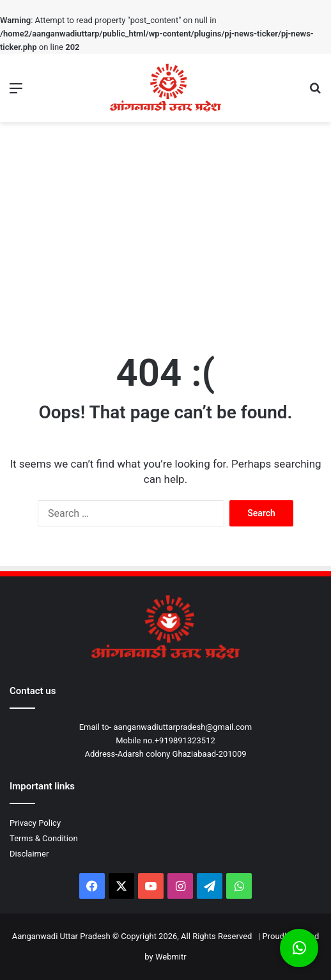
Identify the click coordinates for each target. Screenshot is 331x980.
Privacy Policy (35, 823)
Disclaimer (29, 854)
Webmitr (171, 957)
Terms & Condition (44, 838)
